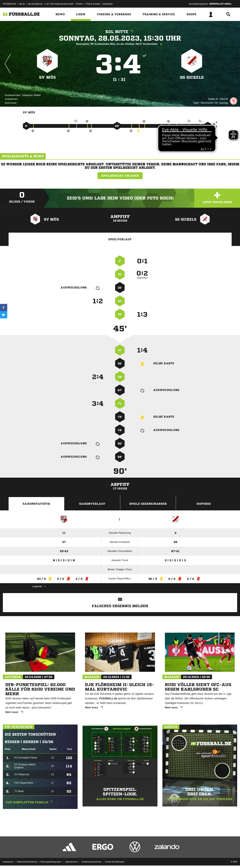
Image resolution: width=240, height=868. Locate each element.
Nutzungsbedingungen (51, 859)
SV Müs (47, 77)
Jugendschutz (71, 859)
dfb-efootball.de (35, 4)
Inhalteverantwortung (91, 859)
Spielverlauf (120, 239)
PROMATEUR (9, 4)
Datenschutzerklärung (27, 859)
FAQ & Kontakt (93, 4)
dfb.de (22, 4)
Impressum (8, 859)
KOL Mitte (120, 32)
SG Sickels (192, 77)
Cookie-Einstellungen (115, 859)
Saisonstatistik (36, 504)
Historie (204, 504)
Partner (80, 4)
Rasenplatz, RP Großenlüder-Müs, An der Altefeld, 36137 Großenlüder (120, 44)
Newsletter (108, 4)
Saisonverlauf (92, 504)
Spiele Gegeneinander (148, 504)
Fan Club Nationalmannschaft (59, 4)
